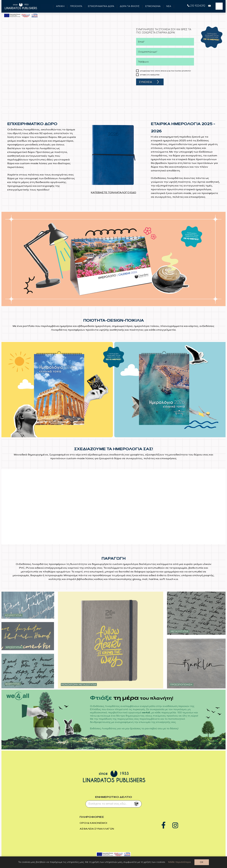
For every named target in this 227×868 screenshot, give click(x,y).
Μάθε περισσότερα (180, 862)
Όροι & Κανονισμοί (93, 823)
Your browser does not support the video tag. (113, 506)
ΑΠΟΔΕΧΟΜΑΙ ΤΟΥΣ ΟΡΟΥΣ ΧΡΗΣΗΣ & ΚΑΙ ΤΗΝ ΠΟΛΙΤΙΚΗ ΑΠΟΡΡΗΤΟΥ (166, 71)
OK (202, 862)
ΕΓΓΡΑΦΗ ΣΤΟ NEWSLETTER (150, 75)
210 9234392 (196, 6)
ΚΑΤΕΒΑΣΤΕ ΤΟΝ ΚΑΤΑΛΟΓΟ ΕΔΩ (113, 193)
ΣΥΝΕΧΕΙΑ (145, 82)
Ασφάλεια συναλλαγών (97, 829)
